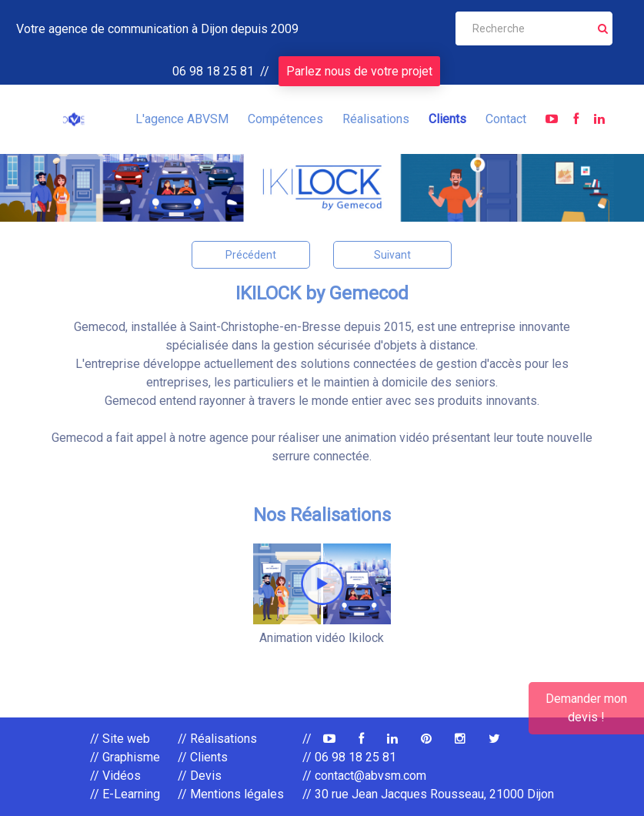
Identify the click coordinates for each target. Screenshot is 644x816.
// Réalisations (217, 739)
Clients (447, 119)
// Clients (203, 757)
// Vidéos (115, 776)
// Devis (200, 776)
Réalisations (376, 119)
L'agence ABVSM (182, 119)
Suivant (392, 255)
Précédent (251, 255)
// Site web (120, 739)
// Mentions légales (231, 794)
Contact (506, 119)
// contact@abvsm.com (364, 776)
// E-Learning (125, 794)
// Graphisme (125, 757)
